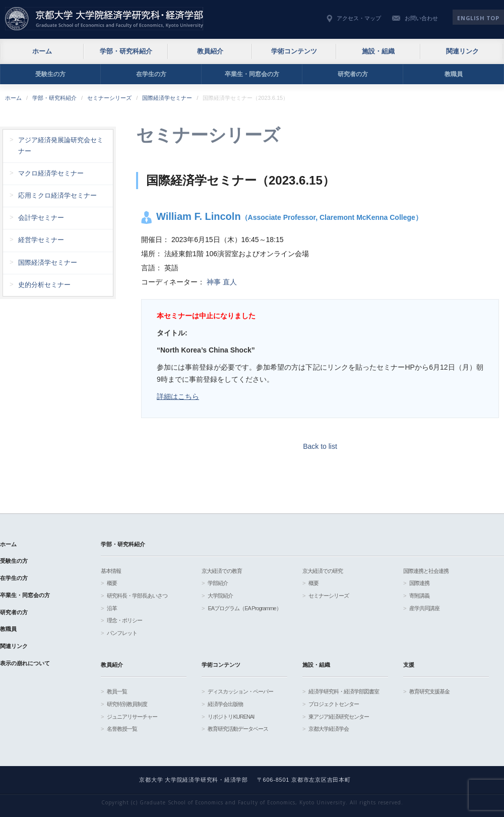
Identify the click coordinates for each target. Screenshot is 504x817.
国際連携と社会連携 (426, 571)
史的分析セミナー (44, 285)
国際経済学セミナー (167, 98)
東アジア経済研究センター (339, 717)
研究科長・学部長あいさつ (137, 596)
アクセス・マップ (359, 18)
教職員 (454, 74)
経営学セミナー (41, 240)
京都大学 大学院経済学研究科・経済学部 (104, 19)
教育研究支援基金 (429, 691)
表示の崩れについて (25, 663)
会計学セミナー (41, 218)
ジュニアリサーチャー (132, 717)
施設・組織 (378, 51)
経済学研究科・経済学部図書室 (344, 691)
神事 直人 (222, 282)
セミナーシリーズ (109, 98)
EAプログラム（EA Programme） (244, 608)
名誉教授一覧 (122, 729)
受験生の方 (50, 74)
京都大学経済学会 (329, 729)
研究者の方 (353, 74)
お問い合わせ (421, 18)
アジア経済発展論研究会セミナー (61, 145)
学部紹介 (218, 583)
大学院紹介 (220, 596)
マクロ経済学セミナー (51, 173)
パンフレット (122, 633)
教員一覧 (117, 691)
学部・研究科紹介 (126, 51)
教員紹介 (210, 51)
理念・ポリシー (124, 620)
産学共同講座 (424, 608)
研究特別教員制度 (127, 704)
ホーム (42, 51)
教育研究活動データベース (238, 729)
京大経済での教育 (222, 571)
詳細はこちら (178, 396)
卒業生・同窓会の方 (252, 74)
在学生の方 (151, 74)
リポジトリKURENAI (231, 717)
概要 (112, 583)
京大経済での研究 (323, 571)
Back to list (320, 446)
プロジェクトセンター (334, 704)
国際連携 (419, 583)
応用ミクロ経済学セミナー (57, 195)
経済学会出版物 (225, 704)
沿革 (112, 608)
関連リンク (462, 51)
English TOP (478, 18)
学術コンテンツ (294, 51)
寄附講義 (419, 596)
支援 (409, 665)
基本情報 (111, 571)
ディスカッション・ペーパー (240, 691)
